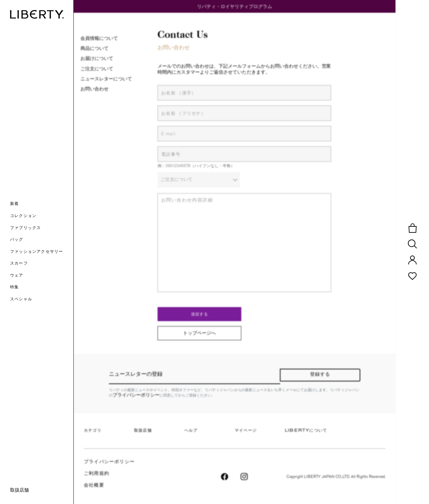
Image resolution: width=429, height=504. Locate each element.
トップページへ (199, 333)
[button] (42, 204)
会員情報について (99, 38)
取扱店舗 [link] (19, 490)
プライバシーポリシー (136, 395)
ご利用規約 (97, 474)
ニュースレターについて (106, 79)
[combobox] (199, 180)
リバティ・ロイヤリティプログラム (235, 6)
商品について (95, 48)
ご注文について (97, 69)
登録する (320, 375)
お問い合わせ (95, 89)
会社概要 (94, 485)
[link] (42, 288)
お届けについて (97, 58)
